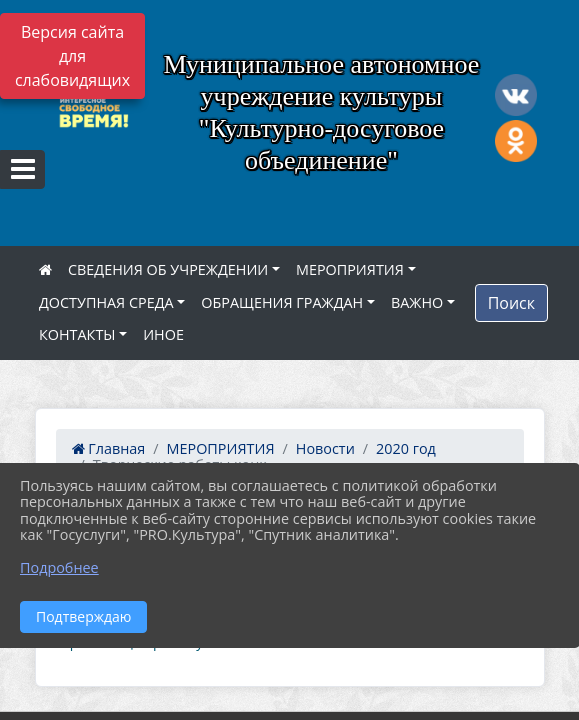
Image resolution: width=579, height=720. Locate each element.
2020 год (406, 448)
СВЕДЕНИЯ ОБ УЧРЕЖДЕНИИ (168, 269)
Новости (325, 448)
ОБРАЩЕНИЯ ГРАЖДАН (282, 302)
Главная (109, 448)
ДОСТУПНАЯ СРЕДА (106, 302)
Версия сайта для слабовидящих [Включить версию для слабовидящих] (72, 56)
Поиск (511, 303)
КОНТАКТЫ (77, 334)
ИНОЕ (163, 334)
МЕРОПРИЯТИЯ (350, 269)
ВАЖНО (417, 302)
